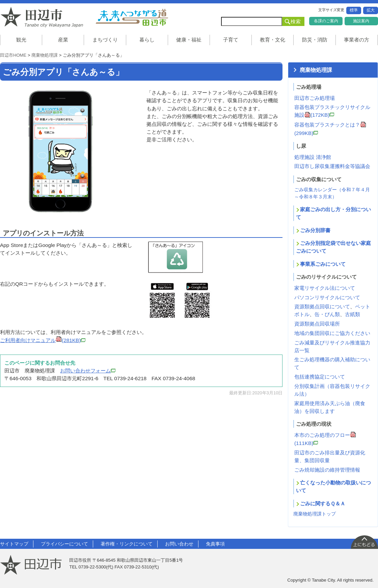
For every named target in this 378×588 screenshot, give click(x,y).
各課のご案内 (326, 21)
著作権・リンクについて (127, 544)
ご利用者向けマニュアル (43, 340)
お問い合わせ (179, 544)
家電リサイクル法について (325, 288)
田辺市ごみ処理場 (315, 98)
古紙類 (353, 314)
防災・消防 (315, 40)
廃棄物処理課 (45, 55)
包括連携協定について (320, 377)
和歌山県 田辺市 (44, 17)
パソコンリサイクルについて (327, 297)
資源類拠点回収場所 (317, 324)
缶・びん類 (327, 314)
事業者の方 (357, 40)
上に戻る (364, 542)
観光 (21, 40)
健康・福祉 (189, 40)
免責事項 (215, 544)
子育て (231, 40)
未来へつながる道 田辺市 (132, 17)
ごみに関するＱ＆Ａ (323, 503)
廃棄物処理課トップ (315, 514)
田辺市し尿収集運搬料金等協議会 (332, 166)
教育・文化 (273, 40)
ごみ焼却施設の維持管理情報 (327, 470)
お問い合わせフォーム (88, 371)
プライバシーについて (64, 544)
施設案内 (361, 21)
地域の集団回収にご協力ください (332, 333)
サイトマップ (14, 544)
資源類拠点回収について (322, 306)
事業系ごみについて (323, 264)
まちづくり (105, 40)
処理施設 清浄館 (313, 157)
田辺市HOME (13, 55)
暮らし (147, 40)
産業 (63, 40)
